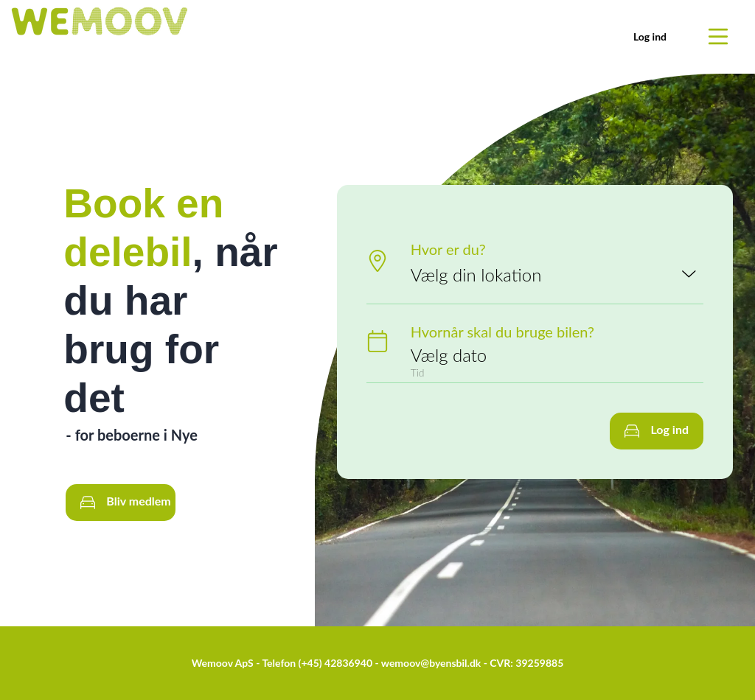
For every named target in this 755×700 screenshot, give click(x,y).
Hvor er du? (448, 249)
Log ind (650, 36)
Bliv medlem (125, 502)
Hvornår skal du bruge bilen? (502, 332)
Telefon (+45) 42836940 (317, 663)
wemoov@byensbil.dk (431, 663)
